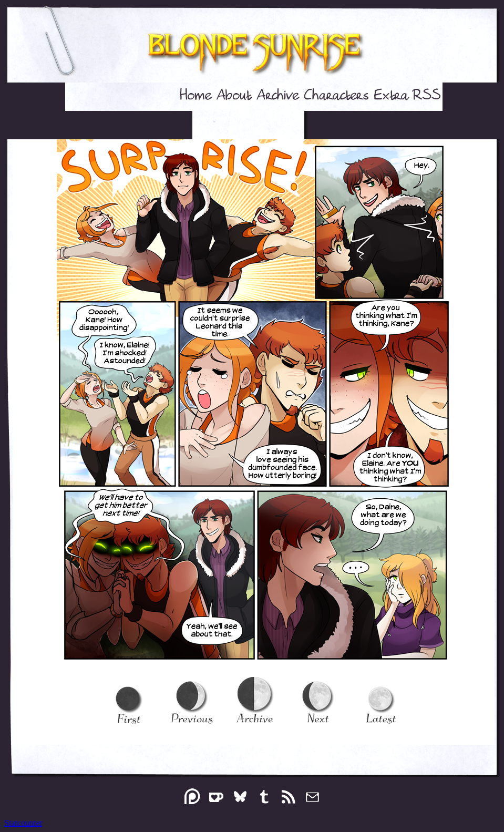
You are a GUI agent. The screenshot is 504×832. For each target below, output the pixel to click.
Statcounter (23, 823)
